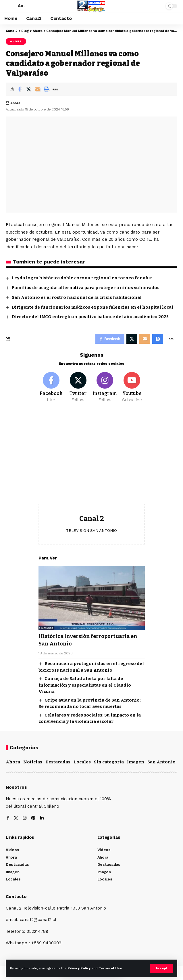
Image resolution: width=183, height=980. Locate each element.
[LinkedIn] (42, 818)
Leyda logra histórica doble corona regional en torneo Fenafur (82, 278)
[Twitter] (78, 387)
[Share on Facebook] (20, 89)
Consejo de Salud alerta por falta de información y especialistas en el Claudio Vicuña (85, 685)
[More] (55, 89)
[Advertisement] (92, 458)
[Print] (46, 89)
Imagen (136, 762)
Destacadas (58, 762)
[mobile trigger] (11, 6)
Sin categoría (109, 762)
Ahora (16, 41)
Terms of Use (110, 968)
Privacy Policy (79, 968)
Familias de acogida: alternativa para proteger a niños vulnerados (86, 288)
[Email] (37, 89)
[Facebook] (51, 387)
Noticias (33, 762)
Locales (82, 762)
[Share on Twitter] (28, 89)
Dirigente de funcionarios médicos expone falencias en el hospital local (93, 307)
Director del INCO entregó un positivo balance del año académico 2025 (90, 317)
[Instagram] (105, 387)
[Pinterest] (33, 818)
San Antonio (161, 762)
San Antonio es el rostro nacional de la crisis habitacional (77, 297)
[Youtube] (132, 387)
